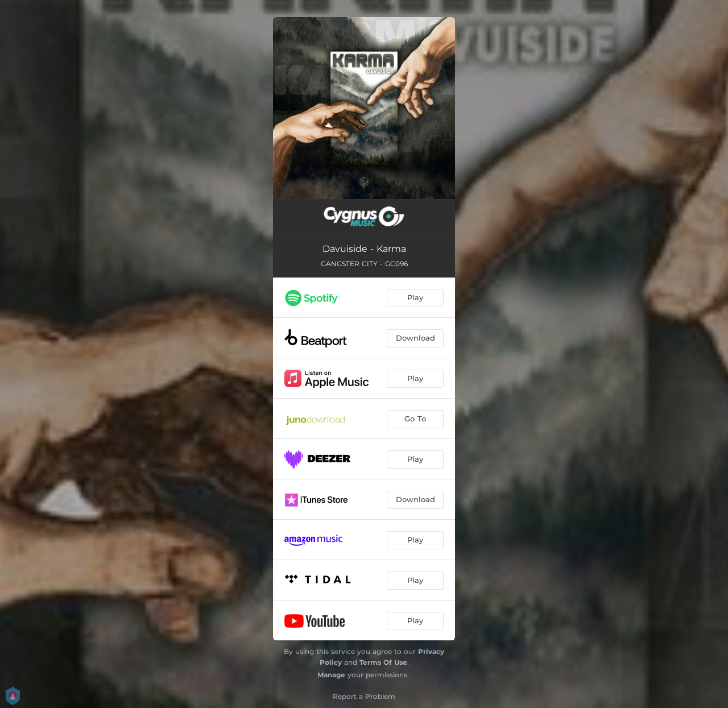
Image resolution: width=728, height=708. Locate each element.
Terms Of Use (383, 662)
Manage (331, 675)
